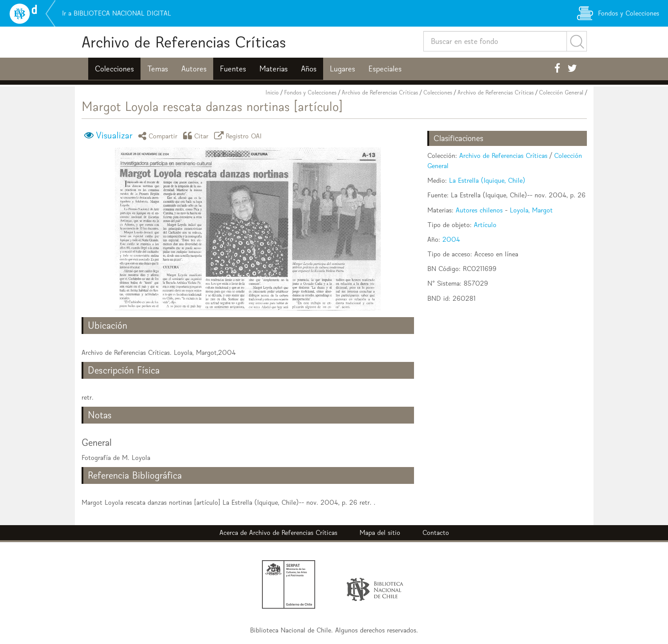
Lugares (342, 69)
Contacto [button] (436, 532)
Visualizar (114, 135)
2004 (451, 239)
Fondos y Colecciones (310, 92)
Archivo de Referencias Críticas (184, 42)
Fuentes (233, 69)
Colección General (561, 92)
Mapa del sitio (380, 532)
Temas (158, 69)
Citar (197, 135)
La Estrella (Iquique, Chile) (487, 180)
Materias (273, 69)
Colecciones (114, 69)
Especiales (385, 69)
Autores (194, 69)
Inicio (272, 92)
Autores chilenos (479, 210)
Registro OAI (239, 135)
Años (309, 69)
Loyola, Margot (531, 210)
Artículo (485, 225)
